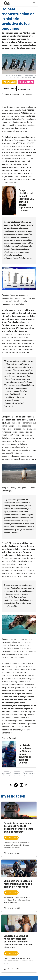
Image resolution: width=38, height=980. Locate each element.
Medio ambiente (26, 82)
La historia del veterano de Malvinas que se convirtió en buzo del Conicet (25, 754)
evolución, (17, 774)
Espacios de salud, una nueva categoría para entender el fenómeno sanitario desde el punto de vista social (18, 942)
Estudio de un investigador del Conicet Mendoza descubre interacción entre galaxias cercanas (19, 827)
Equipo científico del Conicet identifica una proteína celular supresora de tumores (26, 200)
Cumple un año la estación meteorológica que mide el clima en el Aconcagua (18, 884)
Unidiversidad (9, 88)
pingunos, (7, 774)
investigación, (29, 774)
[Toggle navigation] (34, 3)
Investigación (9, 82)
